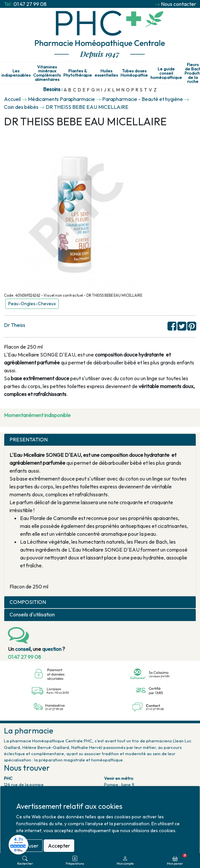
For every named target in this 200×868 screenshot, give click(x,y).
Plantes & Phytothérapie (78, 73)
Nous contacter (178, 4)
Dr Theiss (15, 325)
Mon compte (125, 861)
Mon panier (177, 859)
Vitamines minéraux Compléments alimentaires (47, 73)
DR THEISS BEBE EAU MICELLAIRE (87, 107)
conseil (23, 649)
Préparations (75, 861)
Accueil (12, 99)
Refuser (29, 846)
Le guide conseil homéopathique (166, 73)
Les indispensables (16, 73)
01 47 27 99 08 (30, 4)
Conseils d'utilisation (32, 615)
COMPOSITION (28, 602)
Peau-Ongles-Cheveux (32, 304)
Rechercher (25, 861)
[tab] (100, 440)
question (52, 649)
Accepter (59, 846)
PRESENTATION (29, 440)
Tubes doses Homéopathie (134, 73)
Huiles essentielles (106, 73)
